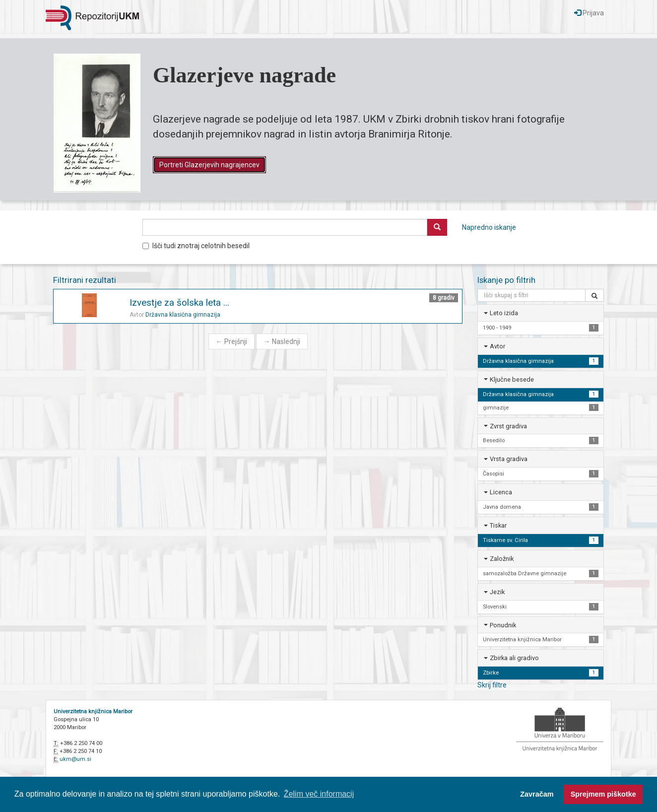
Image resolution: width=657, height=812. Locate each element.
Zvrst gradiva (508, 426)
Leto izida (504, 313)
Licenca (501, 492)
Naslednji (282, 341)
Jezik (497, 592)
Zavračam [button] (537, 794)
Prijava (589, 13)
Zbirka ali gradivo (514, 658)
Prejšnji (231, 341)
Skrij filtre (492, 685)
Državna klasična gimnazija (183, 315)
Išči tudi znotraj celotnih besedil (196, 246)
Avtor (497, 346)
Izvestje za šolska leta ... (179, 303)
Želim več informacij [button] (319, 794)
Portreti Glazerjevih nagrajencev (209, 165)
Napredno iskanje (489, 227)
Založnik (502, 559)
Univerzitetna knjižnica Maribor (93, 711)
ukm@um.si (75, 759)
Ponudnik (503, 625)
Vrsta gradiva (509, 459)
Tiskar (498, 525)
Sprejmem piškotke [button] (603, 794)
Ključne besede (512, 379)
